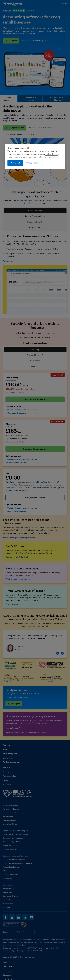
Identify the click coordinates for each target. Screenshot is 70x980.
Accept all (15, 163)
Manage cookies (33, 163)
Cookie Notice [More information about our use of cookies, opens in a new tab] (51, 157)
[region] (35, 156)
